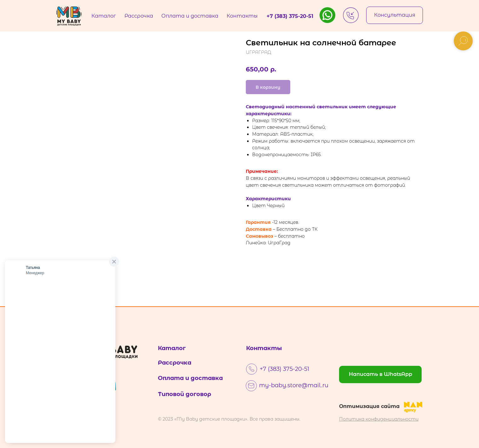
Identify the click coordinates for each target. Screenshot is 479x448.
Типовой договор (185, 394)
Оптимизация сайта (369, 406)
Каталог (172, 348)
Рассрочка (175, 363)
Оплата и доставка (190, 378)
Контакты (264, 348)
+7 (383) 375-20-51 (285, 369)
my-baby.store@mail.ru (294, 385)
